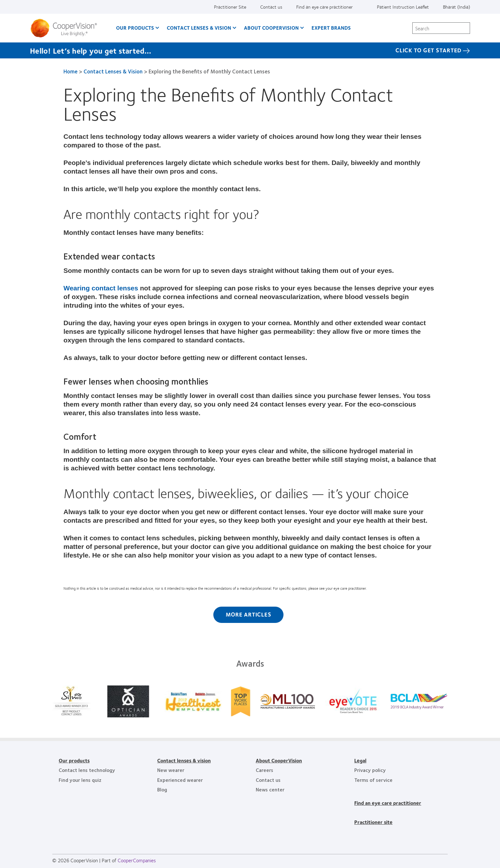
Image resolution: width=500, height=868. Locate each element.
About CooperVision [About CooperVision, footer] (279, 760)
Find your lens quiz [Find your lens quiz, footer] (80, 780)
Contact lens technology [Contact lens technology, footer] (87, 770)
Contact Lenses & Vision (113, 71)
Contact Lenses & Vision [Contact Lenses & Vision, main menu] (199, 28)
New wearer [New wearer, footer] (171, 770)
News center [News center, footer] (270, 789)
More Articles (249, 614)
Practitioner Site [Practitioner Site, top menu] (230, 7)
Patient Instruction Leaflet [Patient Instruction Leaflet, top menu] (403, 7)
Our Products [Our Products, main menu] (135, 28)
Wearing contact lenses (101, 288)
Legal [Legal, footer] (360, 760)
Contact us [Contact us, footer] (268, 780)
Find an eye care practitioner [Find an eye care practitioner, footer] (388, 803)
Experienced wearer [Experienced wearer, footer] (180, 780)
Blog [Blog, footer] (162, 789)
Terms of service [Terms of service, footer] (373, 780)
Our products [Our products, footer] (74, 760)
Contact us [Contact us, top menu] (271, 7)
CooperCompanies (137, 860)
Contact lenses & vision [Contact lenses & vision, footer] (184, 760)
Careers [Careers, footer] (265, 770)
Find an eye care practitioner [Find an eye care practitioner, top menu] (324, 7)
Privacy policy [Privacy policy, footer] (370, 770)
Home (70, 71)
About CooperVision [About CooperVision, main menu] (271, 28)
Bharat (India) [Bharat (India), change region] (456, 7)
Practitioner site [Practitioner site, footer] (373, 822)
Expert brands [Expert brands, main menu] (331, 28)
